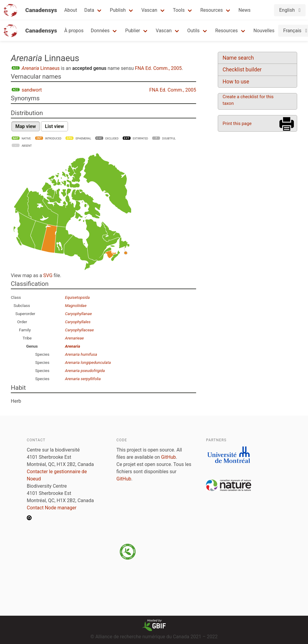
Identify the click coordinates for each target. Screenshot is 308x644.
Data (89, 10)
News (245, 10)
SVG (48, 275)
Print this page (237, 123)
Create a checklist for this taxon (248, 100)
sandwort (32, 90)
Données (100, 31)
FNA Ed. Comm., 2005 (158, 68)
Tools (179, 10)
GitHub (169, 457)
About (71, 10)
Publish (118, 10)
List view (54, 126)
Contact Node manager (52, 508)
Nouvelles (264, 31)
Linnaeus (41, 68)
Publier (133, 31)
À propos (74, 31)
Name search (238, 58)
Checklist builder (242, 70)
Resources (212, 10)
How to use (236, 82)
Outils (194, 31)
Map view (26, 126)
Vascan (149, 10)
